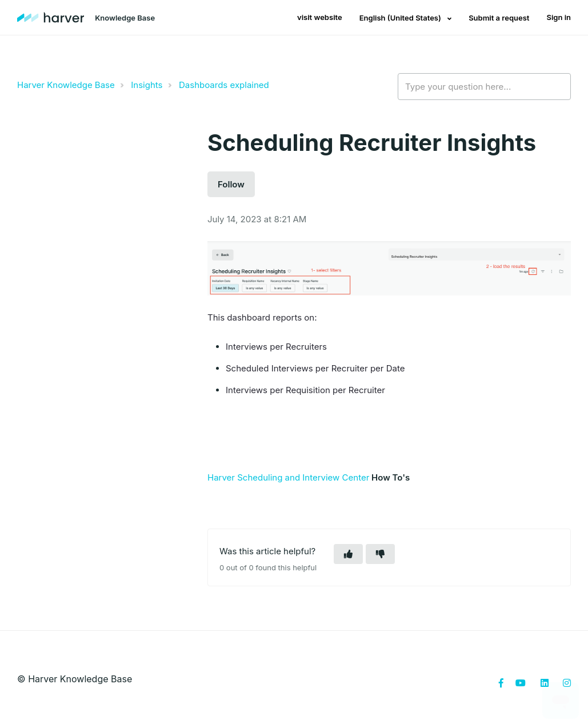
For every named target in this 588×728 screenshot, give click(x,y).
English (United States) (401, 18)
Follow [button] (231, 184)
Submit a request (499, 18)
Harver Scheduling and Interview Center (288, 477)
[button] (348, 554)
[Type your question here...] (484, 87)
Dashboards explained (224, 85)
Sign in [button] (559, 17)
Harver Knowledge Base (66, 85)
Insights (147, 85)
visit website (320, 17)
